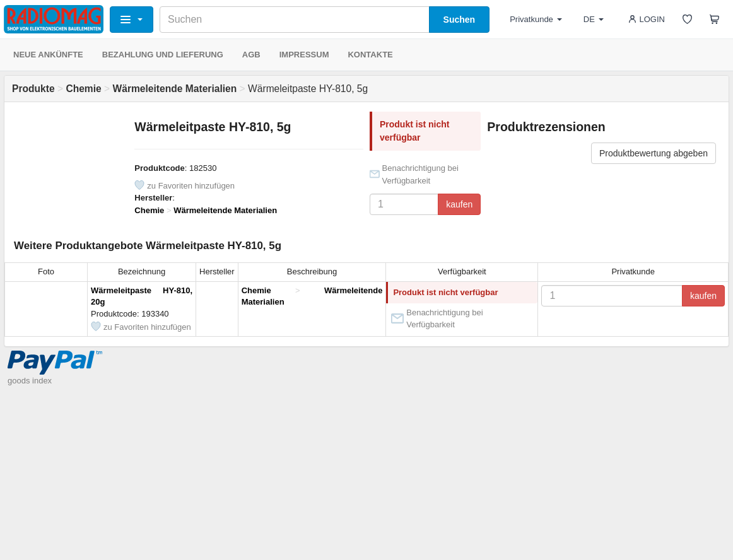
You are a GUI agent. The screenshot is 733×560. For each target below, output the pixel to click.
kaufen (459, 204)
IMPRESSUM (304, 55)
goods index (30, 381)
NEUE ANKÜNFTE (48, 55)
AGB (251, 55)
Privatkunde (536, 19)
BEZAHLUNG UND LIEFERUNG (163, 55)
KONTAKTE (370, 55)
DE (594, 19)
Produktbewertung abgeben (654, 153)
